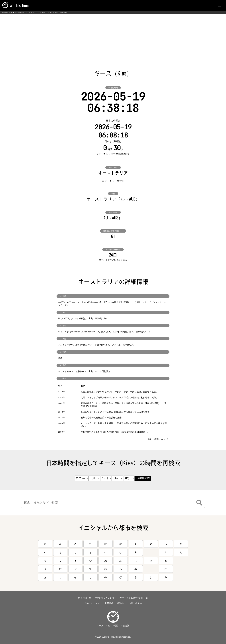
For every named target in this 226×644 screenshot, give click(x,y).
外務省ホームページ (160, 439)
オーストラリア (33, 13)
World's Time (7, 13)
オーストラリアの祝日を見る (113, 260)
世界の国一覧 (20, 13)
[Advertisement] (113, 37)
